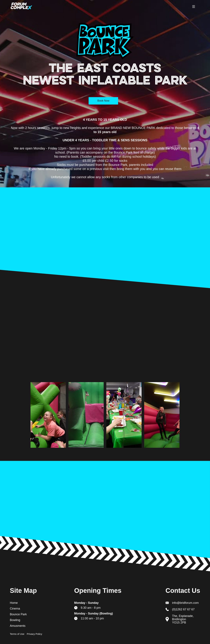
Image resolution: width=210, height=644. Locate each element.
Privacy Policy (34, 634)
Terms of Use (17, 634)
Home (14, 603)
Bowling (15, 620)
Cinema (15, 609)
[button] (194, 7)
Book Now (103, 101)
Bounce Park (18, 614)
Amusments (18, 626)
